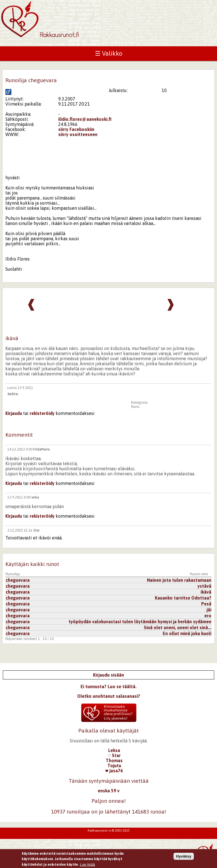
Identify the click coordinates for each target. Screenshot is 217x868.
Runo (135, 407)
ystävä (204, 586)
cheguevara (18, 580)
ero (208, 616)
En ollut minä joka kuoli (187, 633)
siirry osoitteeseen (78, 134)
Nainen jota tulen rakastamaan (179, 580)
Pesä (206, 604)
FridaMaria (42, 449)
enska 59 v (109, 791)
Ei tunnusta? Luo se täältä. (108, 686)
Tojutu (114, 766)
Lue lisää (87, 866)
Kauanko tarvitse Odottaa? (183, 598)
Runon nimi (199, 574)
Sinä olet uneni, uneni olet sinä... (178, 628)
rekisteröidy (42, 413)
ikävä (206, 592)
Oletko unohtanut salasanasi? (109, 696)
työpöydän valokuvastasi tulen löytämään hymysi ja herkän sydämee (140, 622)
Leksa (114, 750)
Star (36, 530)
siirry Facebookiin (76, 129)
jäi (209, 610)
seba (35, 497)
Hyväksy (184, 857)
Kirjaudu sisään (108, 675)
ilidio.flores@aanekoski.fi (85, 119)
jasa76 (114, 771)
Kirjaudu (14, 413)
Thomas (114, 760)
